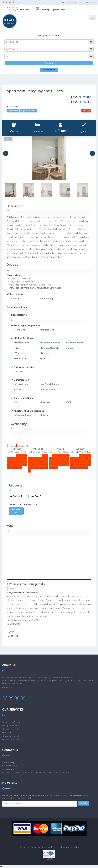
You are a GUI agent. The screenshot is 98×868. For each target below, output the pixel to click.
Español (90, 2)
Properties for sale (11, 729)
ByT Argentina (34, 847)
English (79, 2)
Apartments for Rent (12, 722)
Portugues (68, 2)
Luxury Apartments (12, 740)
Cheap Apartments (12, 736)
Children (27, 505)
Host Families (9, 733)
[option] (49, 158)
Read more (7, 687)
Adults (12, 505)
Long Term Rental (11, 726)
